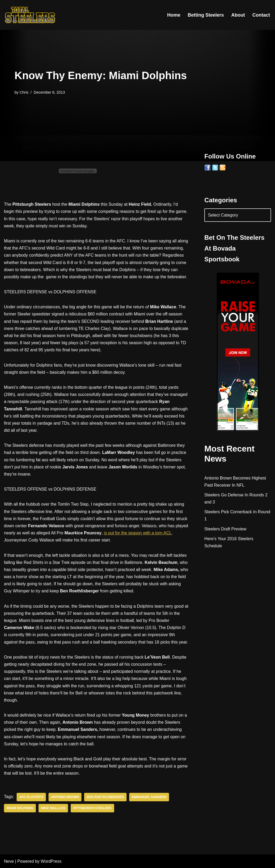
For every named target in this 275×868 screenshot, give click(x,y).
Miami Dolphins (20, 808)
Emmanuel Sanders (149, 797)
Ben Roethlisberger (105, 797)
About (238, 15)
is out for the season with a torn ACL (138, 533)
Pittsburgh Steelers (92, 808)
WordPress (51, 861)
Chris (24, 92)
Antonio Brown (65, 797)
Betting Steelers (206, 15)
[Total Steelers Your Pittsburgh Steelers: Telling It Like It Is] (30, 15)
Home (174, 15)
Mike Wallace (53, 808)
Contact (261, 15)
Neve (9, 861)
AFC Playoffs (31, 797)
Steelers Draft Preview (225, 529)
